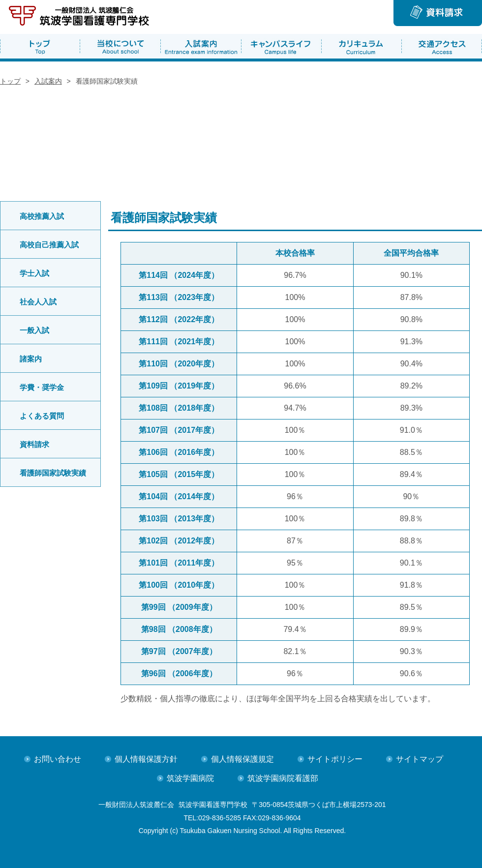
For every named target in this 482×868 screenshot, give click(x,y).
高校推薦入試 (42, 216)
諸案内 (31, 359)
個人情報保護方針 (146, 759)
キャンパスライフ (281, 46)
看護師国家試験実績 (53, 473)
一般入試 (34, 330)
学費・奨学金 (42, 387)
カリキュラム (361, 46)
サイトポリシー (335, 759)
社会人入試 (38, 302)
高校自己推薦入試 (49, 245)
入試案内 (201, 46)
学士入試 (34, 273)
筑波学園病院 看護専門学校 (80, 17)
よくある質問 (42, 416)
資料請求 (34, 444)
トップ (40, 46)
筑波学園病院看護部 (283, 778)
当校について (120, 46)
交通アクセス (442, 46)
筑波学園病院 (190, 778)
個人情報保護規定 (242, 759)
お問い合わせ (58, 759)
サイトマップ (420, 759)
